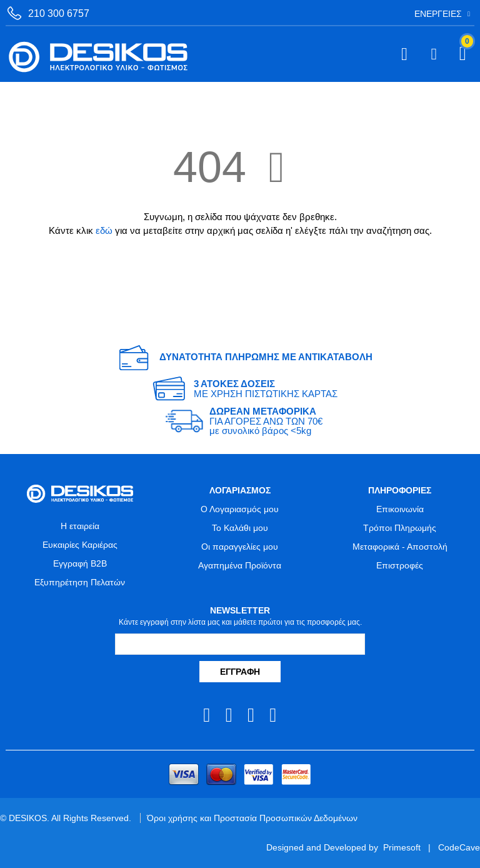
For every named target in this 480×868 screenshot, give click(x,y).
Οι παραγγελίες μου (240, 547)
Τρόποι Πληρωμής (400, 528)
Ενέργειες (438, 14)
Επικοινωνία (400, 509)
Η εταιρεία (80, 526)
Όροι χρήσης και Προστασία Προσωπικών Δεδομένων (252, 818)
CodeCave (459, 847)
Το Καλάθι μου (240, 528)
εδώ (104, 230)
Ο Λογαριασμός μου (240, 509)
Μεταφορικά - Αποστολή (400, 547)
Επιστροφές (400, 565)
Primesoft (402, 847)
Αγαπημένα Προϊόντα (240, 565)
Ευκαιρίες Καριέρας (80, 545)
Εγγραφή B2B (80, 563)
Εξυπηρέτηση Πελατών (80, 582)
